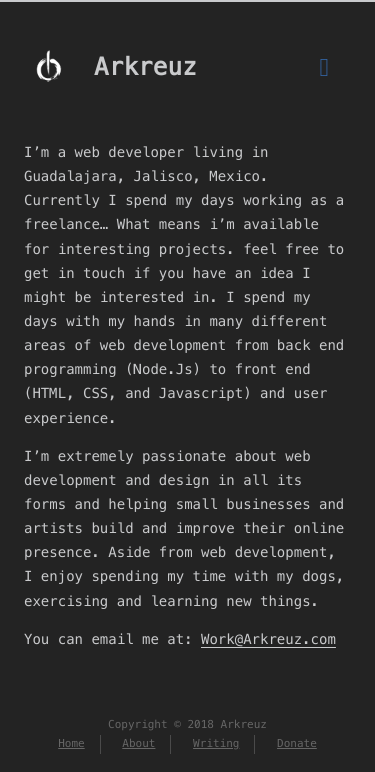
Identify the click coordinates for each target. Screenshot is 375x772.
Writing (216, 744)
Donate (297, 744)
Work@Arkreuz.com (268, 639)
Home (71, 744)
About (138, 744)
